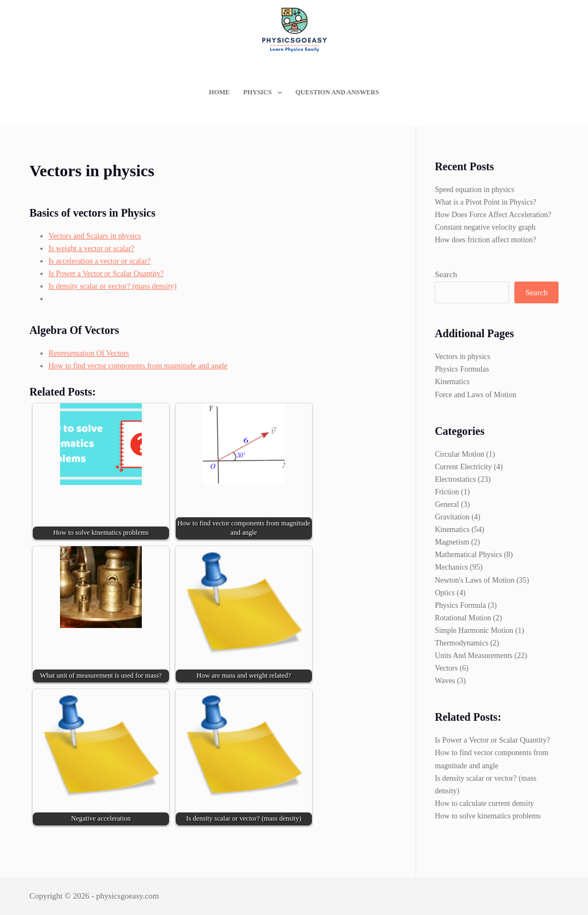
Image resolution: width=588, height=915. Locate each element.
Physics (265, 93)
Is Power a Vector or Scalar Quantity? (106, 274)
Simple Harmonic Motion (474, 630)
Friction (447, 492)
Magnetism (452, 542)
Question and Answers (337, 92)
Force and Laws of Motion (475, 395)
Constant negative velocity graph (485, 227)
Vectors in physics (463, 357)
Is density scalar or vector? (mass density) (113, 286)
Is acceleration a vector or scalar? (100, 261)
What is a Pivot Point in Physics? (485, 202)
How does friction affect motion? (485, 240)
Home (219, 92)
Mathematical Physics (468, 555)
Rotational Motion (463, 618)
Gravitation (452, 517)
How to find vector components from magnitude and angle (138, 366)
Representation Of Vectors (89, 353)
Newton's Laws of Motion (475, 580)
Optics (445, 593)
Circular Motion (460, 454)
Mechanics (451, 567)
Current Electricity (463, 467)
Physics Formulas (462, 369)
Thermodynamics (461, 643)
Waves (445, 681)
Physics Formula (460, 605)
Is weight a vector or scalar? (91, 249)
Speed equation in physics (475, 190)
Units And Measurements (473, 656)
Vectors (446, 668)
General (447, 504)
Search (446, 274)
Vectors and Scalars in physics (95, 236)
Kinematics (452, 382)
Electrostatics (455, 479)
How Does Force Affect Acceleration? (493, 215)
